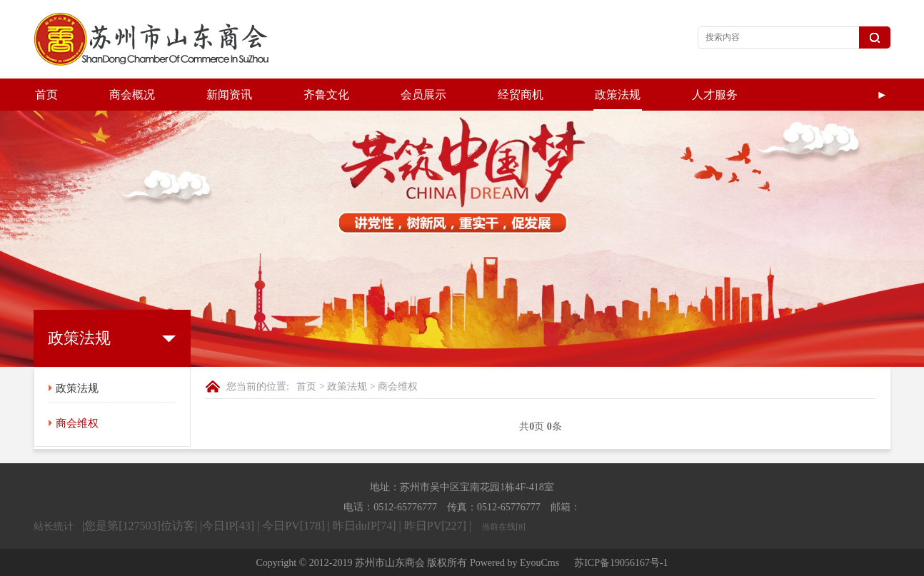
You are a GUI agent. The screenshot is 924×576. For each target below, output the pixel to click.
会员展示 (423, 95)
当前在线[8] (503, 527)
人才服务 (715, 95)
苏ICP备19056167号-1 (621, 563)
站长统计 (54, 526)
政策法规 (618, 95)
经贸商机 (521, 95)
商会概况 (132, 95)
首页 (46, 95)
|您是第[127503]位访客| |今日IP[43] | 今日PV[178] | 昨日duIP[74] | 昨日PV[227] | (278, 526)
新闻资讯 (229, 95)
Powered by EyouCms (513, 563)
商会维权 (77, 423)
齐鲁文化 (326, 95)
